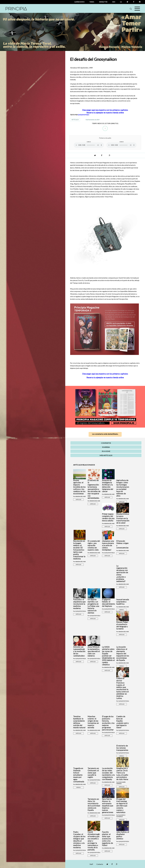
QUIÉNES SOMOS (79, 2)
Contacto (100, 864)
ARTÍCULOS (75, 120)
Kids (114, 2)
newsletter (103, 2)
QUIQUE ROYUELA (83, 115)
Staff (91, 864)
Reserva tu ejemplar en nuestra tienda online (105, 113)
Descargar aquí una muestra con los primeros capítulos (105, 110)
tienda (92, 2)
